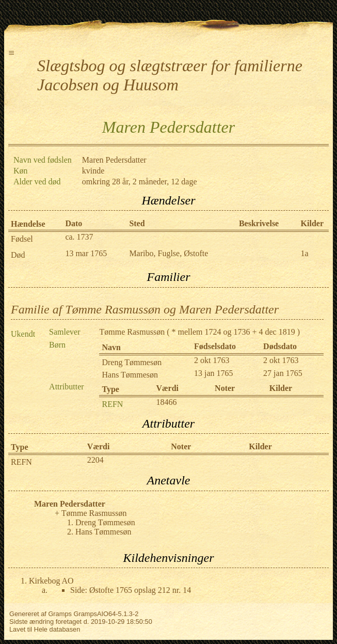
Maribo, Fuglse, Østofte (168, 253)
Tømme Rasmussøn (132, 332)
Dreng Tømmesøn (132, 362)
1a (305, 253)
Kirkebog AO (51, 581)
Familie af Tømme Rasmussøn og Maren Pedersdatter (145, 309)
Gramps (60, 614)
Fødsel (22, 239)
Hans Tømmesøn (130, 375)
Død (18, 255)
